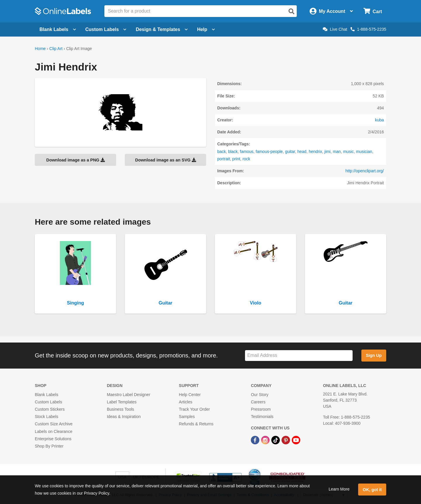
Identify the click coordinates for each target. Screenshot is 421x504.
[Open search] (291, 11)
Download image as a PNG (75, 160)
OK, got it (372, 490)
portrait (224, 159)
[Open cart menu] (373, 11)
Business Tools (120, 409)
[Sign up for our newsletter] (299, 356)
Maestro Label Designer (128, 395)
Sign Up (374, 355)
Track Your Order (194, 409)
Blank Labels (46, 395)
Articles (186, 402)
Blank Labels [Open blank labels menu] (58, 29)
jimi (328, 152)
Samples (187, 417)
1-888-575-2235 (368, 29)
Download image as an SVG (165, 160)
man (337, 152)
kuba (379, 120)
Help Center (190, 395)
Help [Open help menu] (206, 29)
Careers (258, 402)
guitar (290, 152)
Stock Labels (46, 417)
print (236, 159)
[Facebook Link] (256, 440)
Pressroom (261, 409)
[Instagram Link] (266, 440)
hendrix (315, 152)
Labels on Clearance (54, 431)
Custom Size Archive (54, 424)
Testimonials (262, 417)
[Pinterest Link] (286, 440)
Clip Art (56, 49)
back (222, 152)
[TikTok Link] (276, 440)
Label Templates (122, 402)
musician (364, 152)
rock (246, 159)
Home (40, 49)
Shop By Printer (49, 446)
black (233, 152)
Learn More (339, 489)
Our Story (260, 395)
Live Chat (335, 29)
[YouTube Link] (296, 440)
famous (247, 152)
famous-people (269, 152)
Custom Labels (48, 402)
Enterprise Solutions (53, 439)
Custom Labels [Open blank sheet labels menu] (106, 29)
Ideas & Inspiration (124, 417)
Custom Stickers (50, 409)
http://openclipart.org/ (365, 171)
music (348, 152)
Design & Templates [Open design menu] (162, 29)
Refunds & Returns (196, 424)
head (302, 152)
